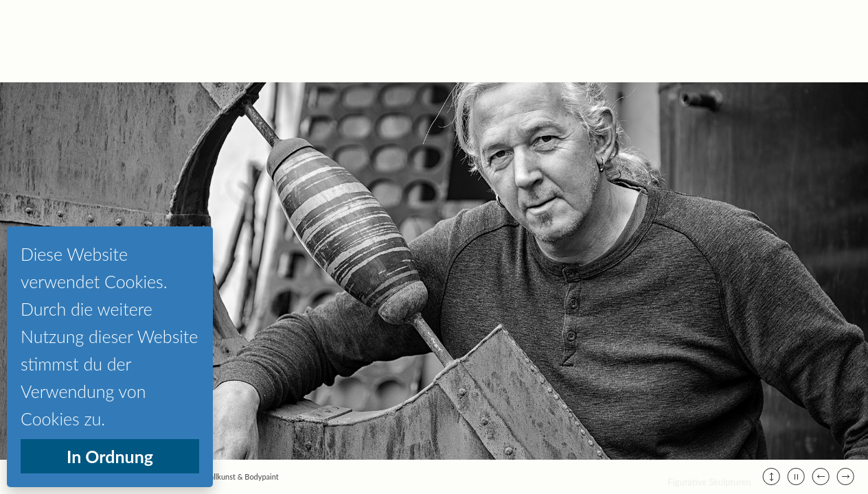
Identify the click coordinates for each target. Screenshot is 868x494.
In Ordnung (110, 456)
